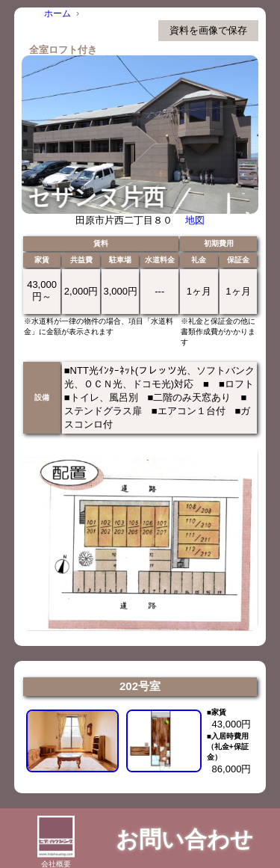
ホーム (57, 13)
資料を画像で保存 (208, 30)
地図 (195, 220)
